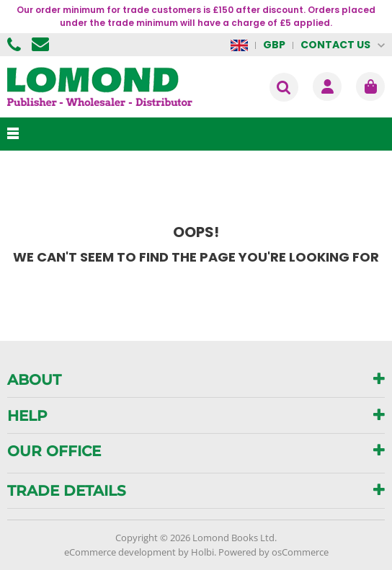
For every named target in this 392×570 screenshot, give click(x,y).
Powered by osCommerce (273, 552)
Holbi (202, 552)
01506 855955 (16, 45)
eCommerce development (120, 552)
